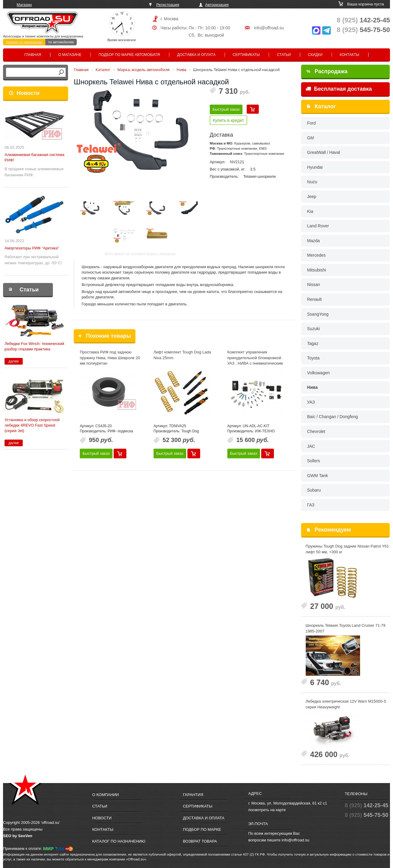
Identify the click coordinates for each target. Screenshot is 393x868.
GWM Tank (318, 476)
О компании (106, 795)
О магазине (70, 55)
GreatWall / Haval (324, 152)
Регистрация (168, 5)
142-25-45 (363, 20)
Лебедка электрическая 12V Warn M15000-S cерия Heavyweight (346, 704)
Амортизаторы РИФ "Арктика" (32, 248)
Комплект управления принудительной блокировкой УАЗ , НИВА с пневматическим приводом (255, 361)
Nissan (314, 284)
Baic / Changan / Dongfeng (333, 417)
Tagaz (313, 343)
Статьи (284, 55)
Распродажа (327, 71)
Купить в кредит (228, 120)
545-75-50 (363, 30)
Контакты (349, 55)
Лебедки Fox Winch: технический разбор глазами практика (34, 346)
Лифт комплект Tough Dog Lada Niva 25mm (182, 355)
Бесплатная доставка (339, 89)
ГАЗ (311, 505)
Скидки (315, 55)
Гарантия (193, 795)
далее (14, 361)
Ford (312, 123)
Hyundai (315, 167)
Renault (314, 299)
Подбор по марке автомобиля (129, 55)
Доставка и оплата (196, 55)
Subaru (314, 490)
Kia (310, 211)
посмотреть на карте (267, 810)
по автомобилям (61, 42)
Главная (33, 55)
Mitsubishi (317, 270)
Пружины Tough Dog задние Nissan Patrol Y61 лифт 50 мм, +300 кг (347, 549)
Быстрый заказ (226, 109)
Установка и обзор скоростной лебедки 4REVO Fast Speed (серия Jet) (32, 425)
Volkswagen (318, 373)
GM (311, 138)
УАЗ (311, 402)
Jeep (312, 197)
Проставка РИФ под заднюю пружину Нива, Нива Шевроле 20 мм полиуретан (110, 358)
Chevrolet (316, 431)
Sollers (314, 461)
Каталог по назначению (24, 42)
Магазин (24, 5)
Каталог (325, 106)
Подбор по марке (202, 829)
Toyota (313, 358)
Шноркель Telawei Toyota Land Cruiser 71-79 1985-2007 (346, 628)
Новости (28, 93)
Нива (312, 387)
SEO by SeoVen (18, 836)
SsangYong (318, 314)
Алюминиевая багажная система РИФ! (34, 157)
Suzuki (313, 329)
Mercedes (316, 255)
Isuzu (312, 182)
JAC (311, 446)
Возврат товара (200, 841)
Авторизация (217, 5)
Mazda (313, 241)
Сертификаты (246, 55)
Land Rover (318, 226)
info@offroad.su (269, 28)
